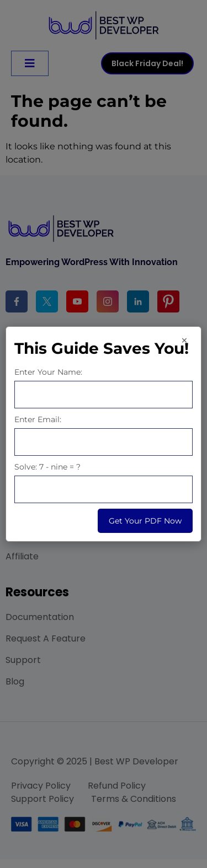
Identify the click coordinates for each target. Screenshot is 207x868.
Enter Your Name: (48, 372)
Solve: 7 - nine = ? (47, 467)
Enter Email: (38, 419)
